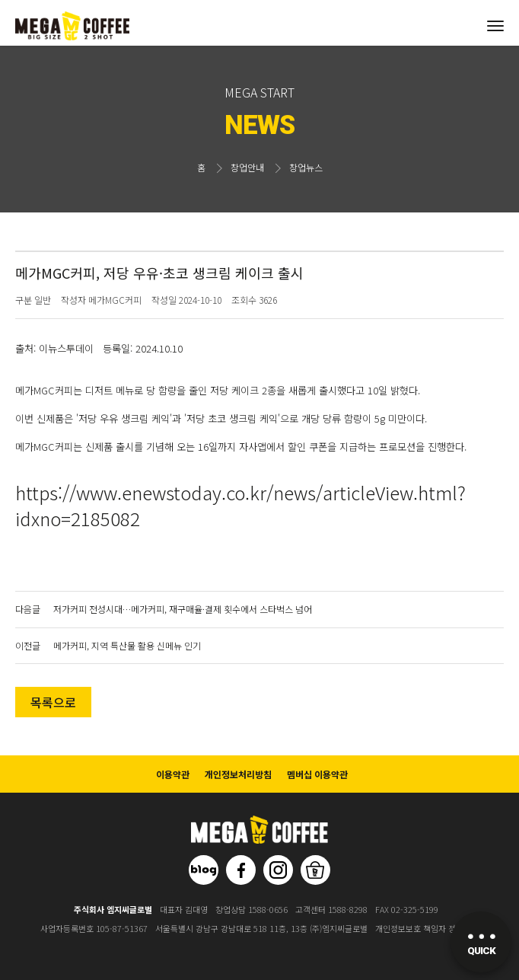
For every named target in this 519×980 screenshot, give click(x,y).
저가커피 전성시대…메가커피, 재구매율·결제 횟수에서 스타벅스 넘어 (183, 609)
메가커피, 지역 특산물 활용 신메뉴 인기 (127, 645)
